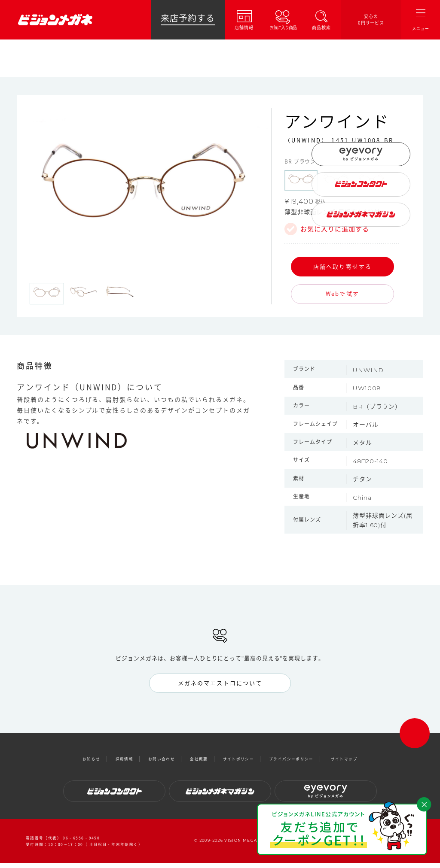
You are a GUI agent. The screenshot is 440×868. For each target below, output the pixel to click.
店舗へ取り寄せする (342, 266)
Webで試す (342, 293)
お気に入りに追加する (335, 229)
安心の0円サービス (371, 20)
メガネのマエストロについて (220, 683)
